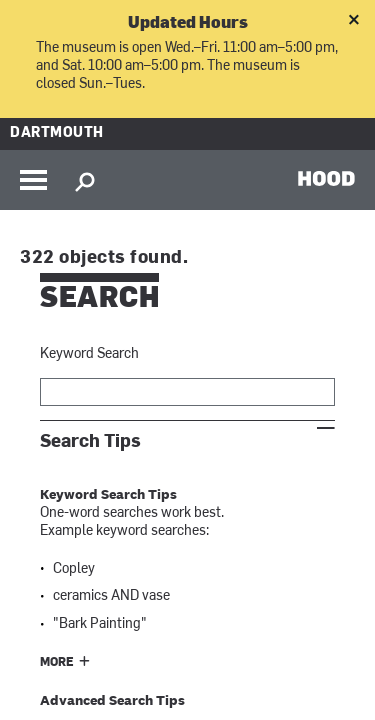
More (57, 663)
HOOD (326, 178)
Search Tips (90, 441)
